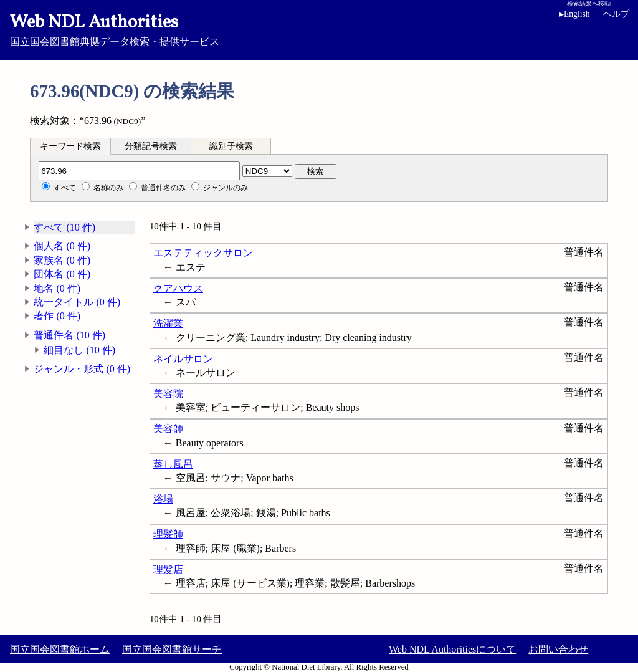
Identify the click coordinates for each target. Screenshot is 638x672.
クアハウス (178, 288)
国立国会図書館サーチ (172, 649)
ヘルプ (616, 14)
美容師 (168, 429)
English (575, 14)
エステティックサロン (203, 253)
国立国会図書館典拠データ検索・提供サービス (319, 29)
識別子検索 (231, 146)
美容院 (168, 394)
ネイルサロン (183, 359)
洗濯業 (168, 323)
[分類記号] (139, 171)
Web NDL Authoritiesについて (452, 649)
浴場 (163, 499)
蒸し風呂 (173, 464)
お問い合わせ (558, 649)
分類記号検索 (151, 146)
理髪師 (168, 534)
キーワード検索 (70, 146)
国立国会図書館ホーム (60, 649)
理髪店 (168, 569)
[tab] (70, 146)
